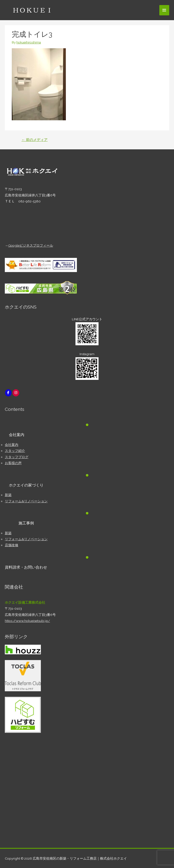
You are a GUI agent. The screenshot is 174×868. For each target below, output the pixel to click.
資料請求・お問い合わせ (26, 567)
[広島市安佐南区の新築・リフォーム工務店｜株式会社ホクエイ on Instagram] (16, 393)
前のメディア (34, 140)
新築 (8, 495)
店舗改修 (12, 545)
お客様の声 (13, 463)
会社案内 (12, 445)
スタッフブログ (17, 457)
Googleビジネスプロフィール (31, 245)
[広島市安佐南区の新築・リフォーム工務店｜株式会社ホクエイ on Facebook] (8, 393)
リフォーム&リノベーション (26, 501)
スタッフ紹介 (15, 451)
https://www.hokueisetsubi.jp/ (27, 621)
